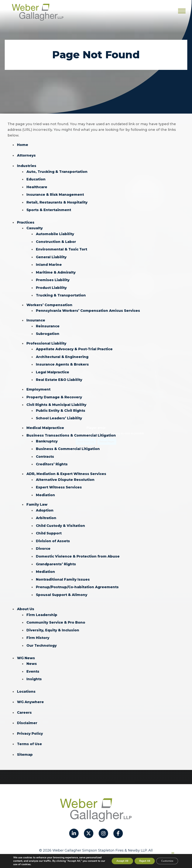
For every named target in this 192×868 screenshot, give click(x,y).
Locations (26, 684)
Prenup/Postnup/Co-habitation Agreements (77, 581)
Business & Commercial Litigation (68, 445)
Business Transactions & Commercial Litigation (71, 432)
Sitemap (25, 747)
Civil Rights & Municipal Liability (56, 401)
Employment (38, 386)
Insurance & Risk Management (55, 194)
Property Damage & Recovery (54, 394)
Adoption (45, 505)
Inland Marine (49, 263)
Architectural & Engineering (62, 354)
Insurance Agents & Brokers (62, 362)
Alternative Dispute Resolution (65, 475)
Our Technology (42, 639)
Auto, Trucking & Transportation (57, 171)
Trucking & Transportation (61, 293)
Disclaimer (27, 716)
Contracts (45, 452)
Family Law (37, 500)
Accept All (116, 861)
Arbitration (46, 513)
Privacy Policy (30, 726)
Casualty (35, 227)
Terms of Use (29, 736)
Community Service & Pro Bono (56, 616)
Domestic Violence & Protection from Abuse (78, 551)
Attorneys (26, 155)
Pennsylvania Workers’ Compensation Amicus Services (88, 309)
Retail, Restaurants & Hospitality (57, 202)
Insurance (36, 318)
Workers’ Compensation (49, 303)
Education (36, 179)
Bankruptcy (47, 437)
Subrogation (48, 331)
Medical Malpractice (45, 424)
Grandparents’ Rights (56, 558)
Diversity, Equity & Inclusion (53, 624)
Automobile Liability (55, 233)
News (32, 657)
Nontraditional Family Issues (63, 574)
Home (23, 145)
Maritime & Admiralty (56, 271)
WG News (26, 651)
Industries (27, 166)
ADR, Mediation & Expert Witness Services (66, 469)
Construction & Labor (56, 240)
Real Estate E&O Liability (59, 377)
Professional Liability (46, 341)
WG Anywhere (30, 695)
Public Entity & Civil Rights (61, 407)
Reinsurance (48, 324)
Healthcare (37, 186)
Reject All (141, 861)
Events (33, 664)
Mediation (45, 490)
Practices (26, 221)
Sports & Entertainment (49, 209)
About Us (26, 603)
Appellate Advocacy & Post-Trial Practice (74, 346)
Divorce (43, 543)
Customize (166, 861)
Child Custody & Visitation (60, 521)
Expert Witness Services (59, 483)
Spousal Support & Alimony (62, 589)
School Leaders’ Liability (59, 415)
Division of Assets (53, 536)
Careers (24, 705)
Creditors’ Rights (52, 460)
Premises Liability (53, 278)
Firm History (38, 631)
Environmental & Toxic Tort (62, 248)
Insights (34, 672)
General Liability (51, 256)
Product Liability (51, 286)
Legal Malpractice (53, 369)
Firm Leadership (42, 609)
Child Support (49, 528)
